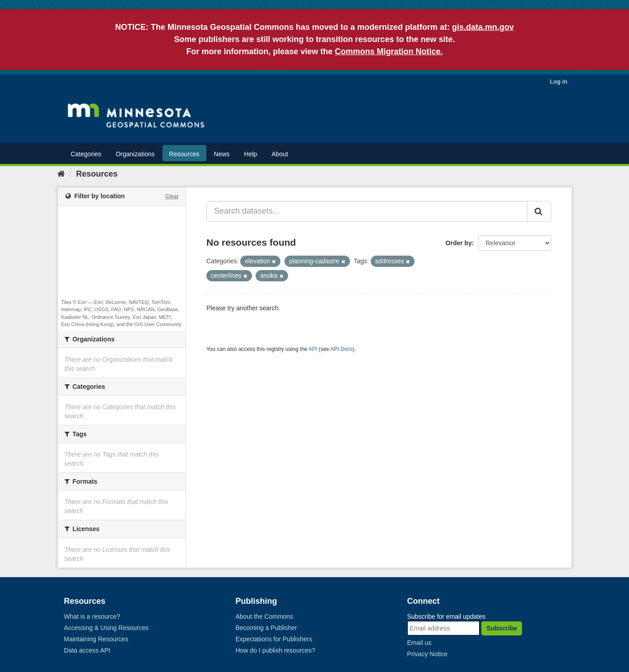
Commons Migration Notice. (389, 51)
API (313, 349)
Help (251, 154)
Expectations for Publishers (274, 639)
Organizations (135, 154)
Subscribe (502, 628)
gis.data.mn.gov (483, 27)
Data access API (87, 650)
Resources (184, 154)
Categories (86, 154)
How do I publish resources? (276, 650)
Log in (559, 82)
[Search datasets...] (367, 211)
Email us (419, 643)
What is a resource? (92, 616)
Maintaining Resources (96, 639)
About (280, 154)
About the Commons (265, 616)
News (222, 154)
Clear (172, 196)
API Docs (342, 349)
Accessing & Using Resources (107, 628)
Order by (459, 243)
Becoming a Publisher (266, 628)
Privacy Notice (427, 654)
